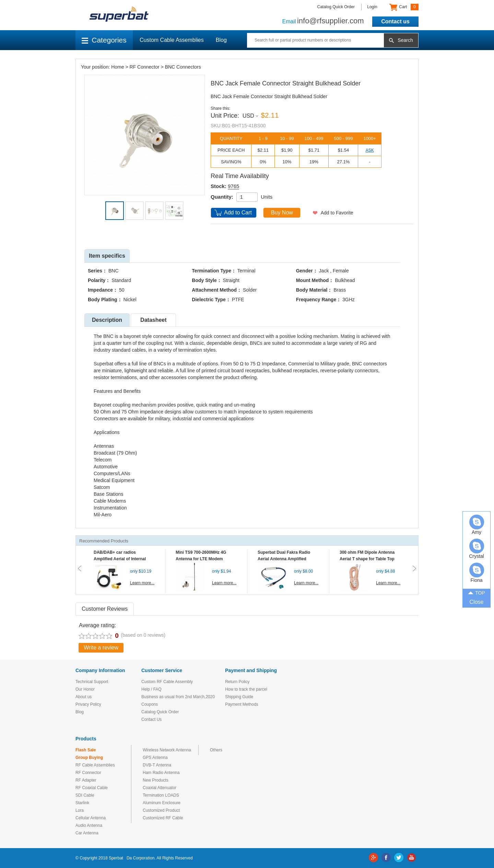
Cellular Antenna (91, 818)
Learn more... (142, 583)
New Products (156, 780)
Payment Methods (242, 704)
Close (477, 602)
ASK (370, 150)
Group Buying (89, 758)
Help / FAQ (151, 689)
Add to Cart (238, 213)
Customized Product (161, 810)
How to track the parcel (246, 689)
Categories (104, 40)
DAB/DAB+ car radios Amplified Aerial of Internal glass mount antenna (120, 559)
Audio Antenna (89, 825)
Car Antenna (87, 833)
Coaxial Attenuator (160, 788)
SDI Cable (85, 795)
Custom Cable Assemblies (172, 40)
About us (84, 697)
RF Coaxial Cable (92, 788)
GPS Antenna (155, 758)
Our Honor (85, 689)
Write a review (101, 648)
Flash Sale (86, 750)
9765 (233, 186)
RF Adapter (86, 780)
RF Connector (145, 67)
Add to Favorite (337, 213)
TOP (477, 592)
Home (117, 67)
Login (372, 7)
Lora (80, 810)
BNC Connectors (183, 67)
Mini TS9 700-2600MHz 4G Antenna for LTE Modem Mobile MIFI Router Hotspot (202, 559)
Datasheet (153, 320)
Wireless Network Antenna (167, 750)
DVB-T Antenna (157, 765)
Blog (221, 40)
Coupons (150, 704)
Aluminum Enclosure (162, 803)
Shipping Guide (239, 697)
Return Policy (237, 682)
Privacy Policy (88, 704)
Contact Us (151, 719)
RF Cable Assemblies (95, 765)
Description (107, 320)
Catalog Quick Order (336, 7)
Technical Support (92, 682)
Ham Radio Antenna (161, 773)
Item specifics (107, 256)
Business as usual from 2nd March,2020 (178, 697)
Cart (404, 7)
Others (216, 750)
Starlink (82, 803)
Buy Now (282, 213)
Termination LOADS (161, 795)
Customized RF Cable (163, 818)
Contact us (395, 21)
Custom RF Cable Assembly (167, 682)
